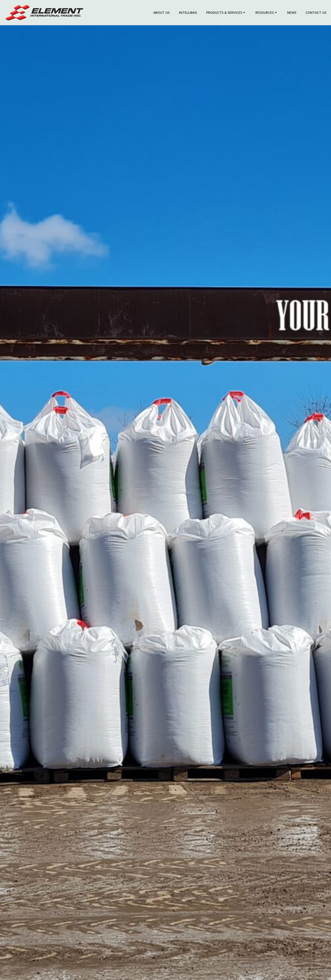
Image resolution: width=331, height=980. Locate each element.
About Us (161, 13)
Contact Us (316, 13)
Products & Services (226, 13)
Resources (267, 13)
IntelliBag (188, 13)
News (292, 13)
